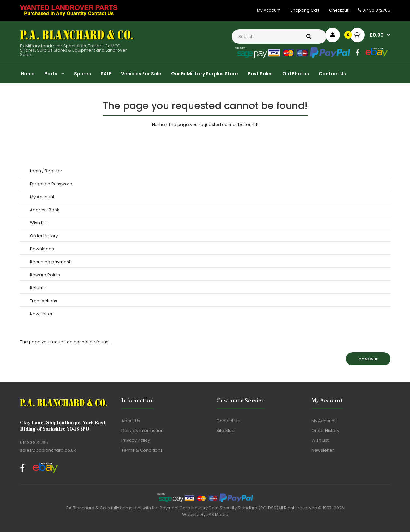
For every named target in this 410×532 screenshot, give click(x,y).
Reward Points (45, 275)
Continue (368, 359)
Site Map (226, 431)
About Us (131, 421)
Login (35, 171)
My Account (269, 10)
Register (54, 171)
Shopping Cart (305, 10)
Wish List (38, 223)
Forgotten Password (51, 184)
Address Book (45, 210)
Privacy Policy (136, 440)
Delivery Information (143, 431)
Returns (38, 288)
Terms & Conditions (142, 450)
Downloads (42, 249)
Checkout (339, 10)
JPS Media (217, 515)
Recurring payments (51, 262)
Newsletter (41, 314)
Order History (44, 236)
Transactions (43, 301)
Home (158, 124)
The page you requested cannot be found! (213, 124)
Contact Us (228, 421)
